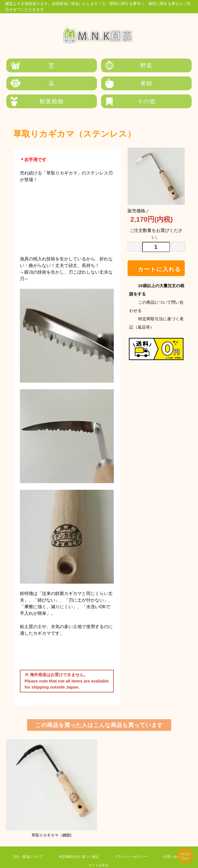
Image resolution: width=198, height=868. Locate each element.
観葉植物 (99, 84)
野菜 (99, 65)
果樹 (38, 84)
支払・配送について (25, 840)
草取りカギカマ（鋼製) (51, 771)
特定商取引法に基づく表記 (75, 840)
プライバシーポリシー (128, 840)
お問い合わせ (170, 840)
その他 (160, 84)
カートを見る (95, 848)
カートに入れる (156, 251)
